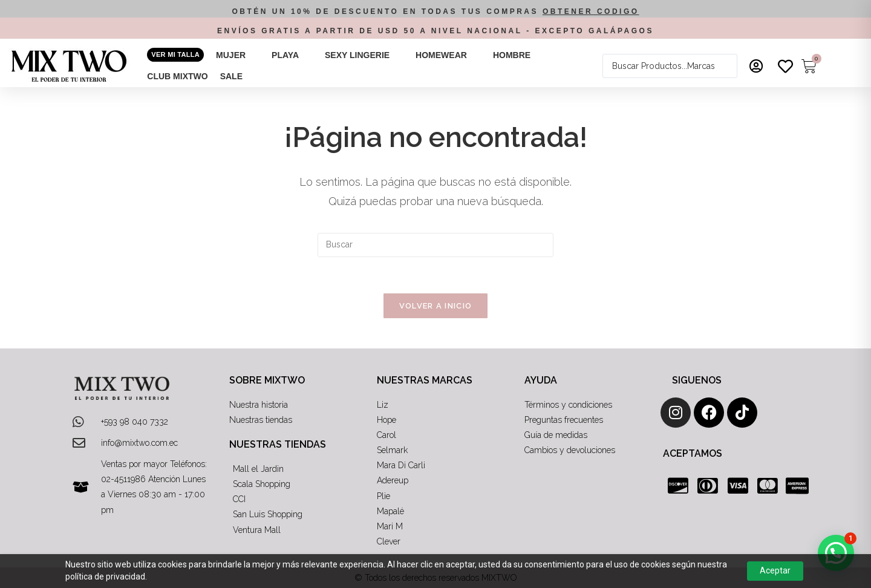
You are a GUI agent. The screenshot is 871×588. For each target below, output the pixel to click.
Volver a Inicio (436, 306)
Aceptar (775, 570)
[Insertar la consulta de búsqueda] (435, 245)
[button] (238, 55)
